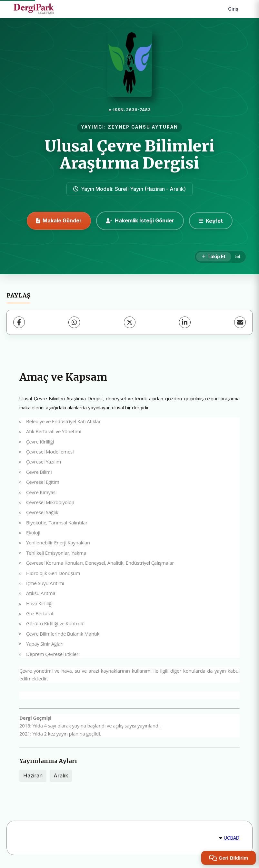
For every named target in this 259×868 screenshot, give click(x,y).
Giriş (233, 9)
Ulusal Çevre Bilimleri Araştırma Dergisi (129, 155)
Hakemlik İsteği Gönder (140, 220)
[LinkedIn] (185, 322)
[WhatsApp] (74, 322)
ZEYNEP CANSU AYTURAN (143, 127)
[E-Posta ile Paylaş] (240, 322)
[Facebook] (19, 322)
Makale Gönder (59, 220)
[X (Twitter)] (130, 322)
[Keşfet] (211, 221)
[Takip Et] (214, 257)
